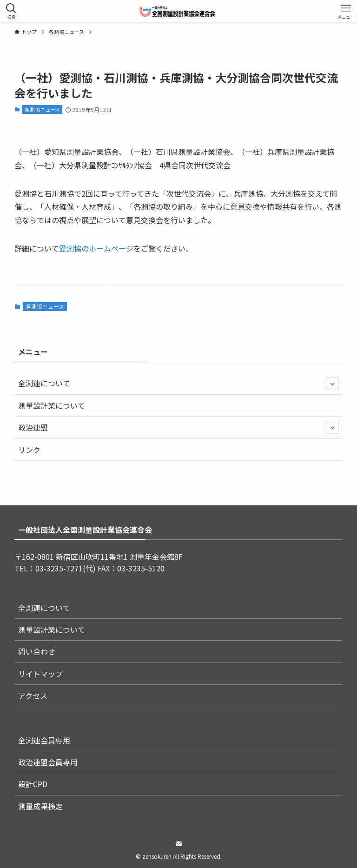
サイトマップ (40, 674)
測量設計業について (52, 405)
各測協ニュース (42, 109)
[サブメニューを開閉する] (332, 384)
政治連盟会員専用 (48, 762)
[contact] (178, 844)
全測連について (179, 384)
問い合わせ (37, 651)
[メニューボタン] (346, 11)
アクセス (33, 696)
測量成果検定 (40, 806)
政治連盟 (179, 427)
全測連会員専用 (44, 740)
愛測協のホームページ (96, 248)
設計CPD (33, 784)
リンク (29, 450)
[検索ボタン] (11, 11)
